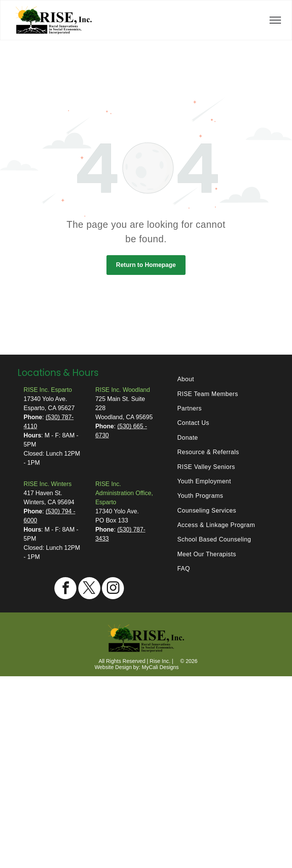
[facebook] (65, 589)
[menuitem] (223, 379)
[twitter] (89, 589)
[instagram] (113, 589)
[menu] (275, 20)
